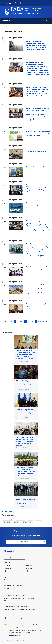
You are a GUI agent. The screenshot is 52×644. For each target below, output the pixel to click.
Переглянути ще (7, 511)
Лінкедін (8, 571)
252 (22, 322)
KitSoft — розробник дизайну (15, 636)
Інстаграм (8, 568)
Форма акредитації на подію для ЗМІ (14, 583)
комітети (17, 523)
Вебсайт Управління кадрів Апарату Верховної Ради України (19, 598)
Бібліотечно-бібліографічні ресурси (13, 601)
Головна (4, 27)
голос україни (7, 523)
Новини (6, 21)
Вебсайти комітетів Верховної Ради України (15, 595)
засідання (39, 519)
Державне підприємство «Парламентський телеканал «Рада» (19, 609)
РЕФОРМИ (30, 519)
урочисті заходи (8, 519)
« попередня (5, 322)
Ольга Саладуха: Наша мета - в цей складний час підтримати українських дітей (37, 269)
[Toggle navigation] (2, 3)
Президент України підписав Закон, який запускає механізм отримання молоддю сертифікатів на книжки (38, 133)
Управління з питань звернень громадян (14, 577)
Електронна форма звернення (12, 580)
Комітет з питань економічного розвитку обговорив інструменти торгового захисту (38, 151)
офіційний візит (27, 523)
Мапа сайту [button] (9, 551)
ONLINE (38, 9)
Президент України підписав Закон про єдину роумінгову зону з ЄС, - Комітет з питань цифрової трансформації (38, 169)
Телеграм (30, 571)
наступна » (47, 322)
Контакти (7, 588)
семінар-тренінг (20, 519)
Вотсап (29, 568)
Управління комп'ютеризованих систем (34, 615)
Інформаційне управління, (26, 618)
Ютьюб (29, 566)
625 (43, 322)
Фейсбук (8, 563)
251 (18, 322)
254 (29, 322)
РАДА (17, 10)
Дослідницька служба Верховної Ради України (16, 607)
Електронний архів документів (12, 604)
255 (33, 322)
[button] (14, 558)
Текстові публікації (12, 27)
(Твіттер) (8, 566)
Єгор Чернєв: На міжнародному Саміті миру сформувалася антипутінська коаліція (37, 306)
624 (39, 322)
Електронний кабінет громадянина (13, 586)
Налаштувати (25, 542)
